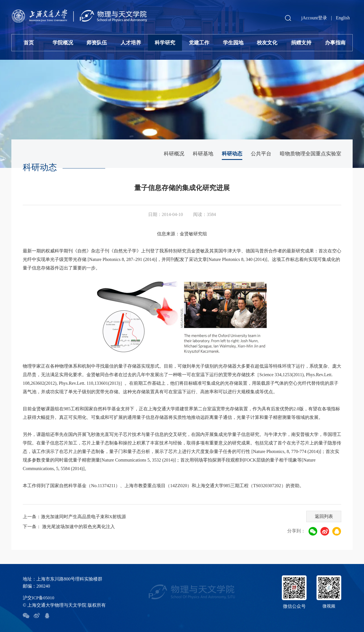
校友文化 (267, 43)
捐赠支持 (301, 43)
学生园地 (233, 43)
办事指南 (335, 43)
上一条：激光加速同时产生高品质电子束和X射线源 (75, 517)
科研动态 (232, 154)
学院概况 (63, 43)
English (343, 18)
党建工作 (199, 43)
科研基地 (203, 154)
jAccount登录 (314, 18)
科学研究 (165, 43)
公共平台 (261, 154)
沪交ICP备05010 (39, 598)
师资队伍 (97, 43)
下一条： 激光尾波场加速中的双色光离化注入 (69, 527)
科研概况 (174, 154)
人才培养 (131, 43)
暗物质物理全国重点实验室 (311, 154)
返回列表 (323, 516)
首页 (29, 43)
